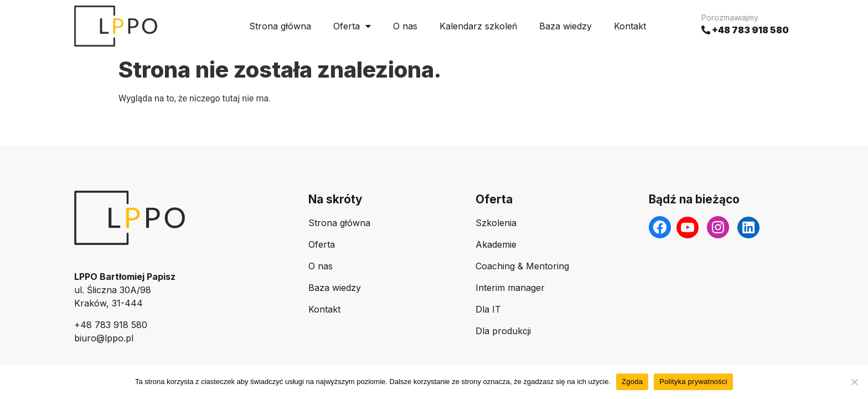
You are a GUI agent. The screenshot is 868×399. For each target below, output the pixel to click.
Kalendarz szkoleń (478, 26)
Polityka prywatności (693, 382)
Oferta (352, 26)
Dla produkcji (503, 331)
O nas (405, 26)
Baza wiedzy (565, 26)
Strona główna (280, 26)
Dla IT (488, 309)
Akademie (496, 244)
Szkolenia (496, 223)
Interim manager (510, 288)
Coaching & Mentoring (522, 266)
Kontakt (630, 26)
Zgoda (632, 382)
